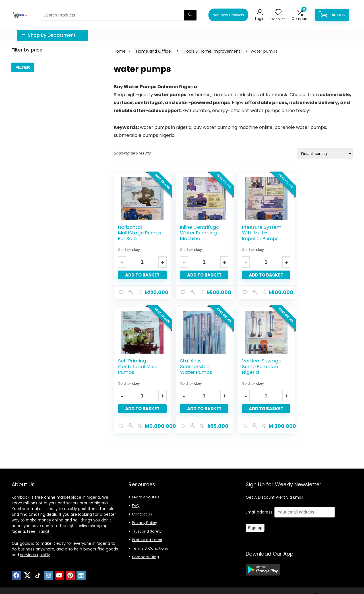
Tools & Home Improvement (212, 51)
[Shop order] (325, 154)
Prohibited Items (147, 540)
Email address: (290, 512)
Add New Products (228, 15)
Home (120, 51)
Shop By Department (48, 35)
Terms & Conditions (150, 548)
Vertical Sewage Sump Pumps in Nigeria (199, 366)
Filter (23, 67)
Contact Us (142, 514)
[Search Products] (190, 15)
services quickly (35, 555)
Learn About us (146, 497)
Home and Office (154, 51)
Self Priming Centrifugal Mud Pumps (320, 233)
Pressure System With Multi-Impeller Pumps (260, 233)
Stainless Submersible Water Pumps (134, 366)
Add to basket (142, 275)
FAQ (136, 506)
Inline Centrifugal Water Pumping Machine (199, 233)
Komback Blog (145, 557)
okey (136, 250)
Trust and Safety (147, 531)
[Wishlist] (278, 13)
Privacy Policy (144, 523)
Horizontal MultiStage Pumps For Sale (140, 233)
